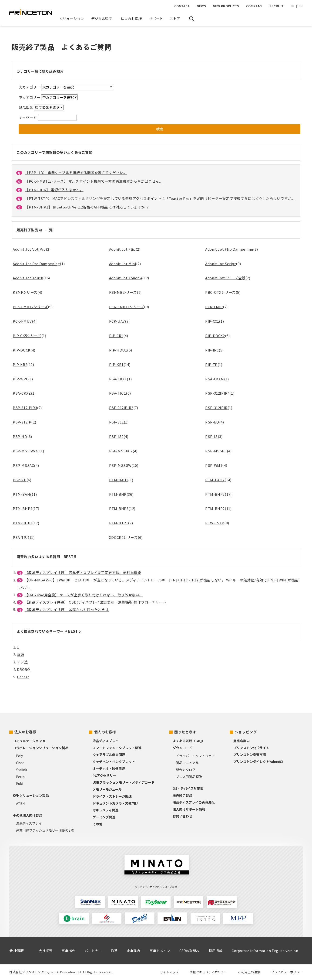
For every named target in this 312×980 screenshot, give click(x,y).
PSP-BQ (212, 422)
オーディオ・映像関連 (109, 768)
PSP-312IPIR (216, 408)
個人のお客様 (105, 732)
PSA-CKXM (215, 379)
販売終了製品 (182, 795)
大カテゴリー (30, 87)
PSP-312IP (22, 422)
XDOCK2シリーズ (123, 537)
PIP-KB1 (116, 364)
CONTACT (182, 6)
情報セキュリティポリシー (208, 972)
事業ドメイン (160, 951)
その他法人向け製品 (27, 815)
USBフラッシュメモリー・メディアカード (124, 782)
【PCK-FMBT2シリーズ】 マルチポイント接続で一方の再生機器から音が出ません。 (94, 181)
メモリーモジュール (107, 789)
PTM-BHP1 (23, 523)
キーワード (28, 118)
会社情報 (17, 951)
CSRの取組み (190, 951)
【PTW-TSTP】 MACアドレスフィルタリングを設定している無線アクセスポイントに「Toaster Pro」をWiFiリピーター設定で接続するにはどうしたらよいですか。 (160, 198)
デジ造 (22, 662)
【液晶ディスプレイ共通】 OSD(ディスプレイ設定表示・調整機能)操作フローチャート (96, 602)
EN (301, 6)
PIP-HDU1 (118, 350)
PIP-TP (211, 364)
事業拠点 (68, 951)
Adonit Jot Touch (28, 278)
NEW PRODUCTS (226, 6)
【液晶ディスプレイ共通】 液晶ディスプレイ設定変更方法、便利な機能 (83, 572)
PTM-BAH (21, 494)
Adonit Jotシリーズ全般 (225, 278)
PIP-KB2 (20, 364)
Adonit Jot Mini (123, 264)
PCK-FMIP (214, 307)
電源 (21, 654)
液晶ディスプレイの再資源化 (194, 802)
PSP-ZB (20, 480)
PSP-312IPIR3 (25, 408)
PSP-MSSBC (216, 451)
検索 (160, 129)
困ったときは (185, 732)
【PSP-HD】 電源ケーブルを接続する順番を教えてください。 (76, 172)
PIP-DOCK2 (215, 336)
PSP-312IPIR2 (121, 408)
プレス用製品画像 (189, 777)
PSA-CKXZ (22, 393)
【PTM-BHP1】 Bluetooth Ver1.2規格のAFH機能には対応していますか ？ (87, 207)
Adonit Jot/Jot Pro (29, 249)
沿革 (114, 951)
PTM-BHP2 (215, 508)
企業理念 (134, 951)
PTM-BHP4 (23, 508)
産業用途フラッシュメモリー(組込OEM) (45, 830)
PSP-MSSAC (23, 465)
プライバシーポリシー (287, 972)
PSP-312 (116, 422)
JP (292, 6)
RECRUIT (277, 6)
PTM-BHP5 (215, 494)
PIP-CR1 (116, 336)
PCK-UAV (117, 321)
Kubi (20, 783)
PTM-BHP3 (119, 508)
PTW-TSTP (215, 523)
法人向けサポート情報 (189, 809)
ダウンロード (182, 748)
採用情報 (216, 951)
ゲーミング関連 (104, 817)
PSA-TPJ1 (118, 393)
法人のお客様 (25, 732)
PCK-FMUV (22, 321)
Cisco (20, 763)
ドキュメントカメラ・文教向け (115, 803)
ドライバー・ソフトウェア (195, 756)
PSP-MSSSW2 (25, 451)
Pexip (20, 777)
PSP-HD (20, 436)
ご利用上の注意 (249, 972)
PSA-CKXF (118, 379)
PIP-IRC (212, 350)
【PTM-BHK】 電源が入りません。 (54, 190)
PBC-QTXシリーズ (220, 292)
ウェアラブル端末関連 (109, 755)
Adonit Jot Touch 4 (126, 278)
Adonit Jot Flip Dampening (229, 249)
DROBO (23, 669)
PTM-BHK (118, 494)
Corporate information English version (265, 951)
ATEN (20, 803)
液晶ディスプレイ (29, 823)
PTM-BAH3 (119, 480)
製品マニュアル (187, 763)
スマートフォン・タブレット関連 (117, 748)
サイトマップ (169, 972)
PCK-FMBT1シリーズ (127, 307)
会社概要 (46, 951)
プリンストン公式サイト (251, 748)
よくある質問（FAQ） (189, 741)
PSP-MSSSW (120, 465)
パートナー (93, 951)
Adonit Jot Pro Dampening (36, 264)
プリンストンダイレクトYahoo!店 (258, 761)
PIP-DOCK (22, 350)
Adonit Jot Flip (122, 249)
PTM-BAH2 (215, 480)
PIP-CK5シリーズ (27, 336)
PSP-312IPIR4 (217, 393)
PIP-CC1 (212, 321)
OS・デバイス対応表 (188, 788)
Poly (19, 756)
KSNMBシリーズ (123, 292)
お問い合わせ (182, 816)
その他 (97, 824)
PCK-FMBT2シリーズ (30, 307)
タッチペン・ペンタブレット (114, 761)
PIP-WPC (20, 379)
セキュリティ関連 (106, 810)
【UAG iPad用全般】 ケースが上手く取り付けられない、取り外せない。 (84, 595)
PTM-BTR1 (119, 523)
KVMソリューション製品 (31, 795)
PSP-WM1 (214, 465)
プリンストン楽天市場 (250, 755)
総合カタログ (186, 770)
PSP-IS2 (116, 436)
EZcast (23, 677)
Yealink (22, 770)
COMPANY (254, 6)
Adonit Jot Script (221, 264)
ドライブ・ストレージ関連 (112, 796)
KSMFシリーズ (25, 292)
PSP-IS (211, 436)
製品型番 (26, 108)
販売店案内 (242, 741)
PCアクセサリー (104, 775)
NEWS (201, 6)
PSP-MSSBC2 (121, 451)
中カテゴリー (30, 97)
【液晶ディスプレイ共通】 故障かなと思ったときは (67, 610)
